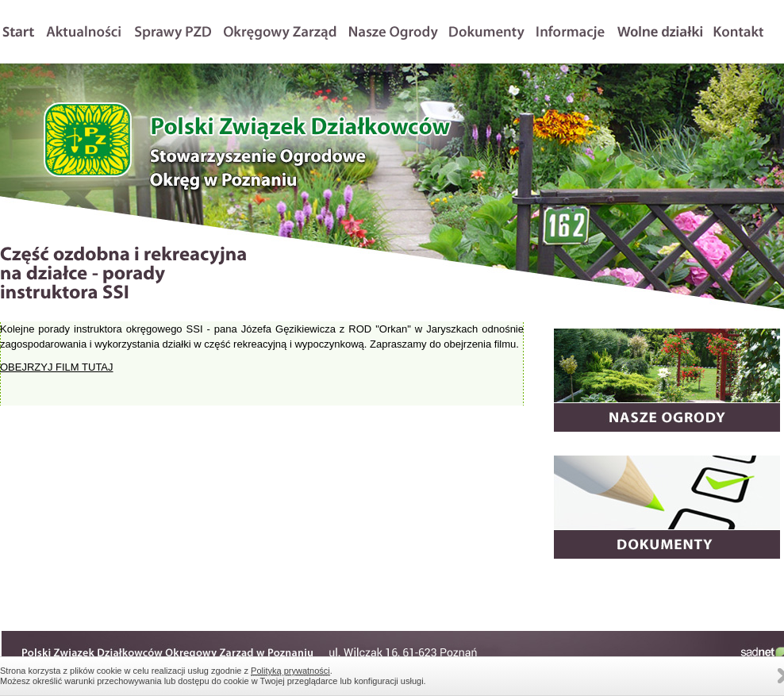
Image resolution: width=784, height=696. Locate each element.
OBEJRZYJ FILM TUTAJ (57, 367)
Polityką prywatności (290, 671)
